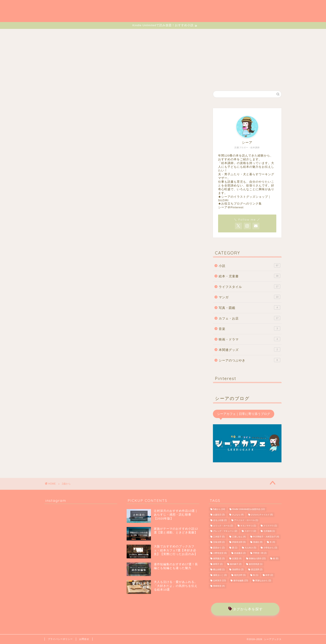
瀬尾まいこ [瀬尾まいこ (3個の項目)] (220, 575)
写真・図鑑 (249, 307)
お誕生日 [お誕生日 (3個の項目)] (219, 515)
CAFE (198, 34)
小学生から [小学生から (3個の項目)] (270, 548)
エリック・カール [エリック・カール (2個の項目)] (223, 526)
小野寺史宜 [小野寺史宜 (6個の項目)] (220, 553)
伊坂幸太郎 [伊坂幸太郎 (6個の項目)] (239, 542)
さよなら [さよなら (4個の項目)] (238, 515)
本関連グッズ (249, 349)
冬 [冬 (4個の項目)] (272, 542)
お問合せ (84, 639)
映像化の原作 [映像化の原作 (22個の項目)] (257, 559)
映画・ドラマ (249, 339)
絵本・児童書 (249, 276)
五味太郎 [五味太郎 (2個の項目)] (219, 542)
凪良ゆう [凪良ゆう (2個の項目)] (219, 548)
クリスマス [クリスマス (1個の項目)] (270, 526)
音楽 (249, 328)
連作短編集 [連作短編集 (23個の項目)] (241, 580)
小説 (249, 265)
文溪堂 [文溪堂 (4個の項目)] (237, 559)
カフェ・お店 (249, 318)
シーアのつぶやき (249, 360)
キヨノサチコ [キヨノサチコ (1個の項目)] (248, 526)
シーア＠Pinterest (231, 207)
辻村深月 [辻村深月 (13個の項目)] (219, 580)
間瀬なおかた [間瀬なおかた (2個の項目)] (263, 580)
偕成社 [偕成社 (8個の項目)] (258, 542)
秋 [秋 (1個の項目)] (256, 575)
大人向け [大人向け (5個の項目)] (251, 548)
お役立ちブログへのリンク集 (241, 204)
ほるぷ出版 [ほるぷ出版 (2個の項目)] (220, 520)
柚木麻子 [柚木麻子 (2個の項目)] (236, 564)
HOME (68, 34)
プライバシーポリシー (60, 639)
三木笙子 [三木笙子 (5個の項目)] (219, 537)
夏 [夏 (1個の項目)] (235, 548)
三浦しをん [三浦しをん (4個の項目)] (239, 537)
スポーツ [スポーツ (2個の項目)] (250, 531)
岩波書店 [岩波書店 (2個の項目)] (240, 553)
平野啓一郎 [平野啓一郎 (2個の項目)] (260, 553)
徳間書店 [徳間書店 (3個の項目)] (219, 559)
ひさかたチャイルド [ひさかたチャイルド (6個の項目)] (262, 515)
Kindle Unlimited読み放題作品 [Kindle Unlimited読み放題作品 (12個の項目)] (248, 509)
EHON (119, 34)
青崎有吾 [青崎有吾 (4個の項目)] (219, 586)
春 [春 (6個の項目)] (276, 559)
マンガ (249, 297)
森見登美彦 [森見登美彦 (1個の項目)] (256, 564)
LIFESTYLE (172, 34)
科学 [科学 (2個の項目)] (269, 575)
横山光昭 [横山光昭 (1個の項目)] (219, 570)
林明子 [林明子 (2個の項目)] (218, 564)
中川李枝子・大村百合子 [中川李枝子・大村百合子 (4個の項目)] (266, 537)
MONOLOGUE (252, 34)
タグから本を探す (246, 609)
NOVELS (93, 34)
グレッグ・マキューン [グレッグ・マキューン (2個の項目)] (225, 531)
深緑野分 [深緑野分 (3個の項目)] (238, 570)
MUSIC (222, 34)
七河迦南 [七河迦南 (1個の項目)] (269, 531)
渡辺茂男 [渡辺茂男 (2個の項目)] (257, 570)
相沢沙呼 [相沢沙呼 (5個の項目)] (240, 575)
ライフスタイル (249, 286)
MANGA (144, 34)
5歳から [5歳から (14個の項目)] (219, 509)
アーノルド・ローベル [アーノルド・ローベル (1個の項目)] (246, 520)
